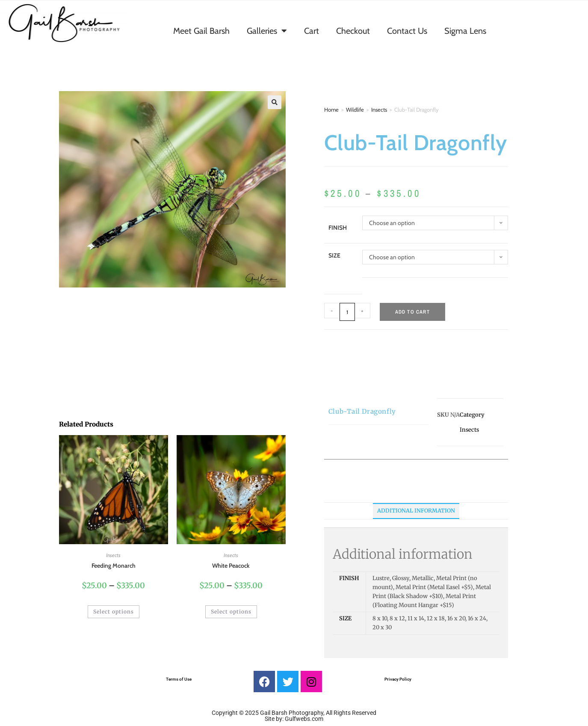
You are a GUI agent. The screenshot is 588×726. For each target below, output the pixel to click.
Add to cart (412, 312)
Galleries (267, 31)
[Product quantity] (347, 312)
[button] (275, 102)
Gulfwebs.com (304, 719)
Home (331, 110)
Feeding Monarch (114, 566)
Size (334, 255)
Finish (338, 228)
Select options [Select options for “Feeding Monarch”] (114, 612)
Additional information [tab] (416, 511)
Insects (379, 110)
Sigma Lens (465, 31)
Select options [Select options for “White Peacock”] (231, 612)
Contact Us (407, 31)
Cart (312, 31)
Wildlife (355, 110)
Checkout (353, 31)
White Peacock (231, 566)
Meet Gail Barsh (201, 31)
